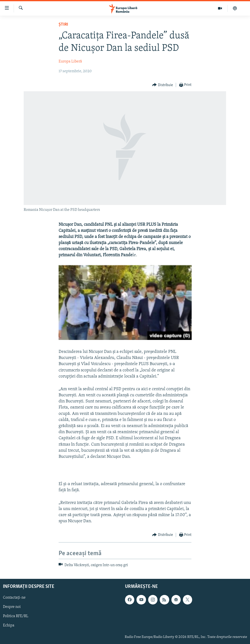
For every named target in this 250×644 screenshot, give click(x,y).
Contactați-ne (14, 598)
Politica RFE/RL (16, 616)
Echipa (9, 626)
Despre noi (12, 607)
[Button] (162, 85)
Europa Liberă (70, 61)
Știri (63, 25)
